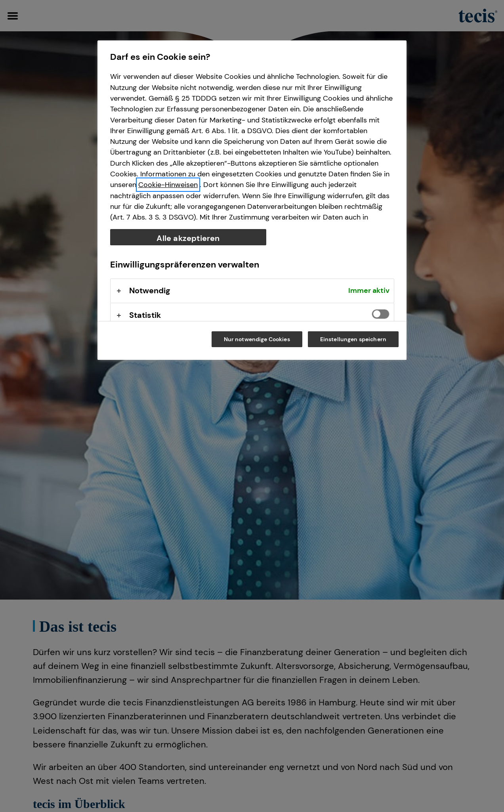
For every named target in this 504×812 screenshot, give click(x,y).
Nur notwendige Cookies (257, 339)
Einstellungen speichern (353, 339)
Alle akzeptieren (188, 238)
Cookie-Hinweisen (168, 185)
